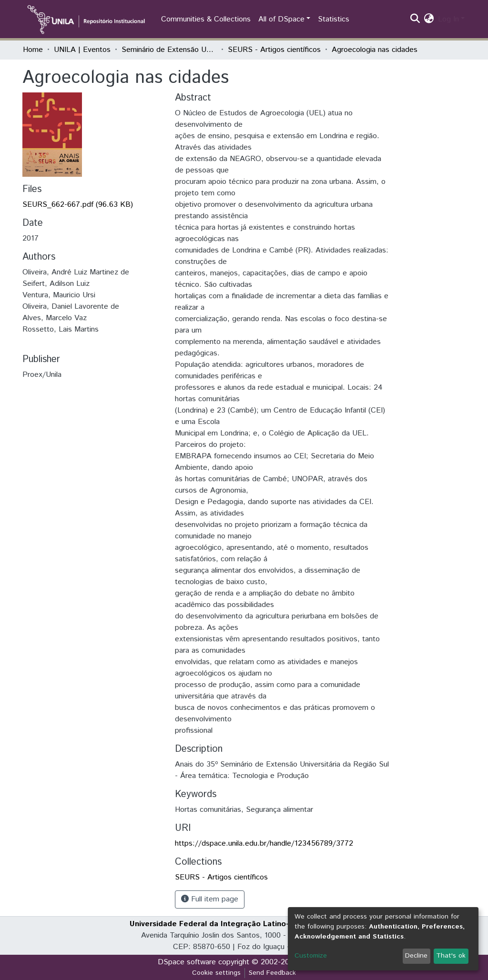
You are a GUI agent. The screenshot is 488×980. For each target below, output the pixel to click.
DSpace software (187, 962)
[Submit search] (415, 20)
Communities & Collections (206, 19)
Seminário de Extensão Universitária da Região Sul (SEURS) (169, 50)
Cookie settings (216, 973)
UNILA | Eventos (82, 50)
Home (33, 50)
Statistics (334, 19)
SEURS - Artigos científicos (274, 50)
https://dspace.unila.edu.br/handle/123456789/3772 (264, 844)
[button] (429, 20)
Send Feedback (272, 973)
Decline (416, 956)
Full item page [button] (210, 899)
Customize (311, 956)
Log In (448, 19)
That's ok (451, 956)
